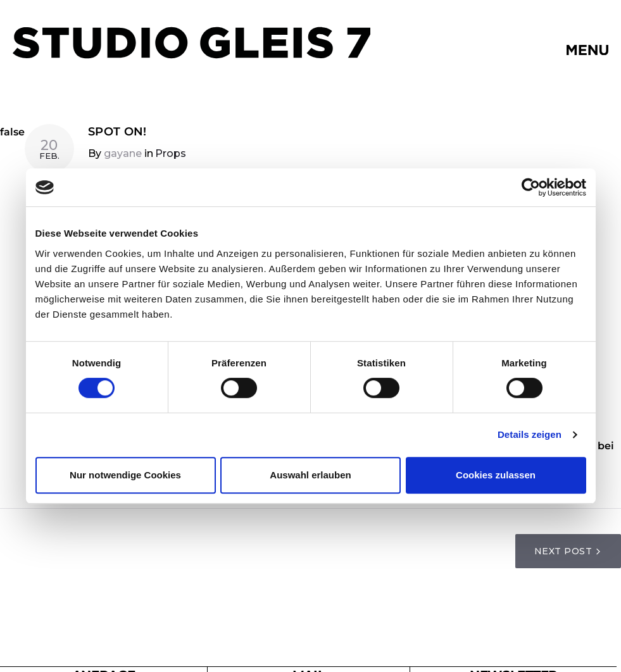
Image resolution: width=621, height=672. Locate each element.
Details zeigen (530, 434)
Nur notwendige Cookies (125, 475)
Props (171, 153)
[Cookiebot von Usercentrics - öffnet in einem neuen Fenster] (531, 187)
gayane (123, 153)
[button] (587, 50)
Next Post (563, 551)
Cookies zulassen (496, 475)
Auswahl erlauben (310, 475)
